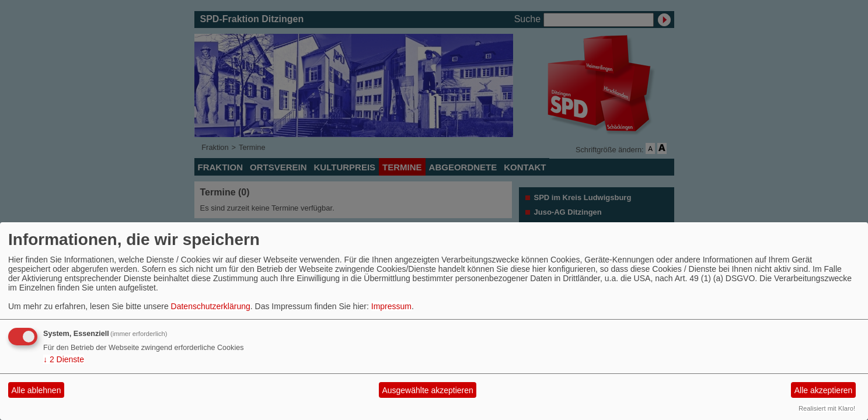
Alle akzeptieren (824, 390)
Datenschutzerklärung (211, 306)
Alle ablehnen (36, 390)
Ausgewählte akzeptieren (427, 390)
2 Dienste (64, 359)
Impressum (391, 306)
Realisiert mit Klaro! (827, 408)
